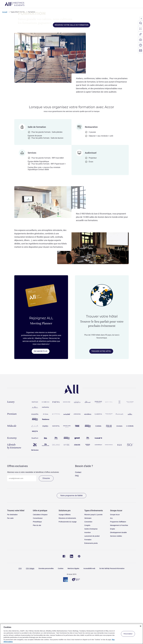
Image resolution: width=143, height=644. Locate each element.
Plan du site (37, 581)
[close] (141, 19)
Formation (88, 595)
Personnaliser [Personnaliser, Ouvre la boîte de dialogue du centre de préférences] (128, 634)
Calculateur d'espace (40, 570)
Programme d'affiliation (118, 577)
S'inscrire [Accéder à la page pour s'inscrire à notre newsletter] (46, 534)
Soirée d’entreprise (91, 585)
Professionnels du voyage (68, 577)
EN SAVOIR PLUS (41, 407)
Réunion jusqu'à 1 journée (93, 570)
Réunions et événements (67, 574)
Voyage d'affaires (65, 570)
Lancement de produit (92, 592)
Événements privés (91, 599)
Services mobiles (116, 592)
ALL (112, 574)
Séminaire (88, 574)
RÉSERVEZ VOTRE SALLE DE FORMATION (72, 81)
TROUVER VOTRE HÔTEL (101, 407)
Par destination (12, 570)
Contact (78, 528)
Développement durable (118, 588)
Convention (88, 577)
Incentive (87, 588)
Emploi (113, 585)
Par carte (10, 574)
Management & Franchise (119, 581)
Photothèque (37, 577)
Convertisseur (38, 574)
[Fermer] (141, 626)
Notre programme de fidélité (71, 551)
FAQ (77, 531)
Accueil (5, 12)
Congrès (87, 581)
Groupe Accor (115, 570)
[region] (71, 634)
